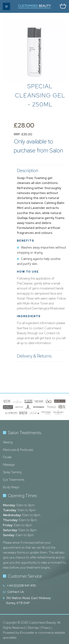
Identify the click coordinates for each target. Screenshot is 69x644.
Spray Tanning (12, 472)
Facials (7, 457)
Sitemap (33, 628)
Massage (9, 465)
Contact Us (16, 592)
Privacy (46, 628)
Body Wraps (11, 487)
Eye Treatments (14, 480)
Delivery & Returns (40, 356)
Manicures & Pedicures (18, 450)
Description (40, 170)
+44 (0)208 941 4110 (21, 585)
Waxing (8, 442)
